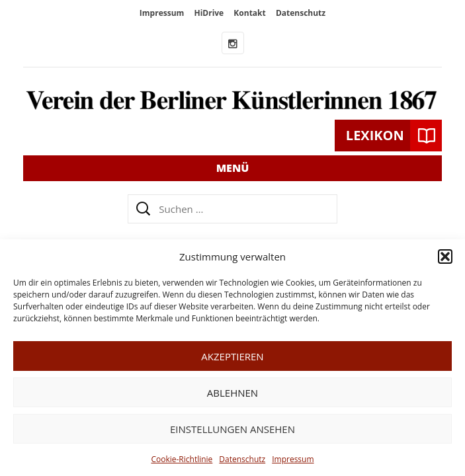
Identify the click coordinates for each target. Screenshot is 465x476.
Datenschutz (242, 459)
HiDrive (209, 13)
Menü (233, 168)
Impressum (293, 459)
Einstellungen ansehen (232, 429)
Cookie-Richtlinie (182, 459)
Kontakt (249, 13)
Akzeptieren (232, 356)
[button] (445, 257)
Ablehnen (232, 393)
